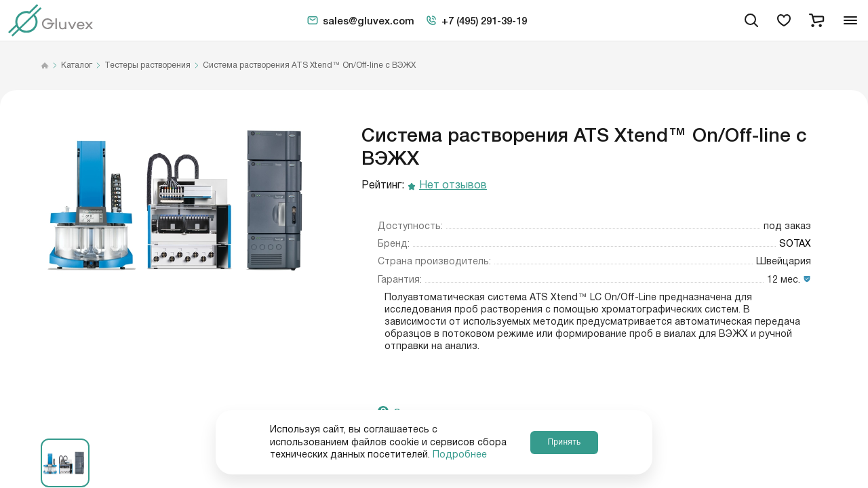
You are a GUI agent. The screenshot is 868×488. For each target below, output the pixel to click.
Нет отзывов (453, 186)
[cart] (816, 20)
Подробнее (460, 455)
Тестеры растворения (147, 66)
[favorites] (784, 20)
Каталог (77, 66)
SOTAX (795, 244)
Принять (564, 442)
